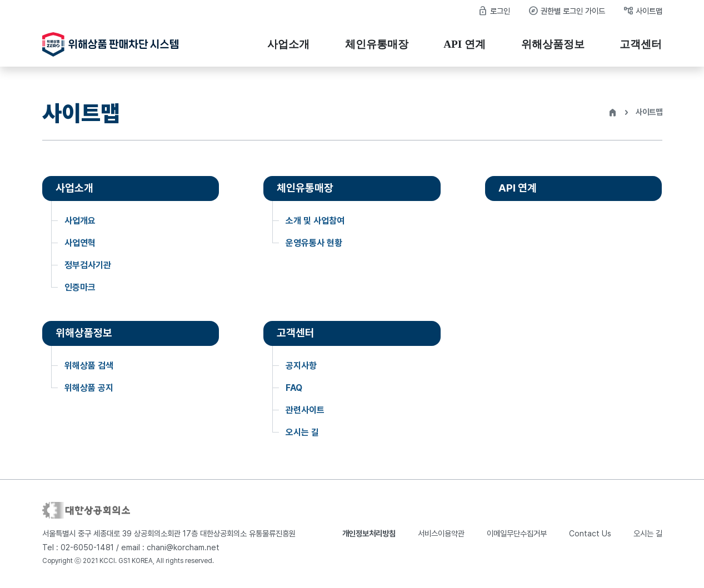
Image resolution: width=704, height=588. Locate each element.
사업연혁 (80, 243)
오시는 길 (302, 432)
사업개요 (80, 221)
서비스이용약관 (441, 533)
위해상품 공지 (89, 388)
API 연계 (465, 44)
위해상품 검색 (89, 366)
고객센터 (641, 44)
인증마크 (80, 287)
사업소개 (288, 44)
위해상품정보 (553, 44)
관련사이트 (305, 410)
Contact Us (590, 533)
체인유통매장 (377, 44)
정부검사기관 (88, 265)
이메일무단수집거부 (517, 533)
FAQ (294, 388)
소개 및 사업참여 (315, 221)
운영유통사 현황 (314, 243)
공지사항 (301, 366)
